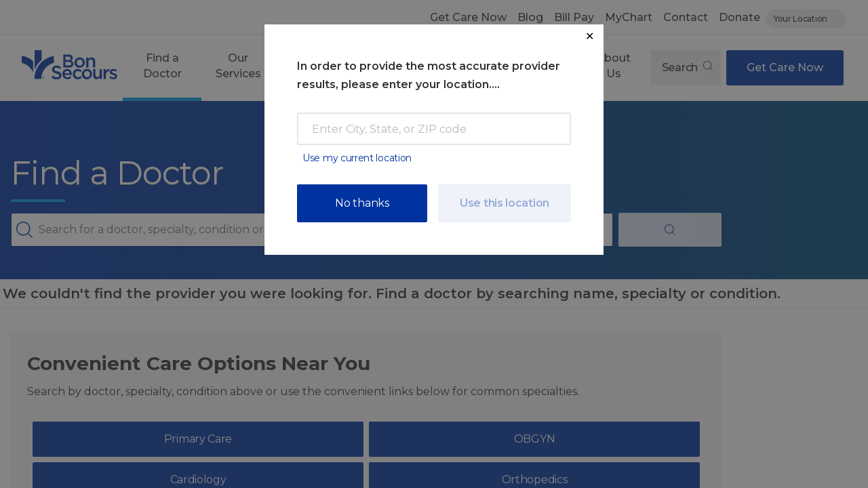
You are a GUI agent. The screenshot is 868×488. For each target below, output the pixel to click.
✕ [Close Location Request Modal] (590, 36)
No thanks (362, 203)
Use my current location (357, 158)
